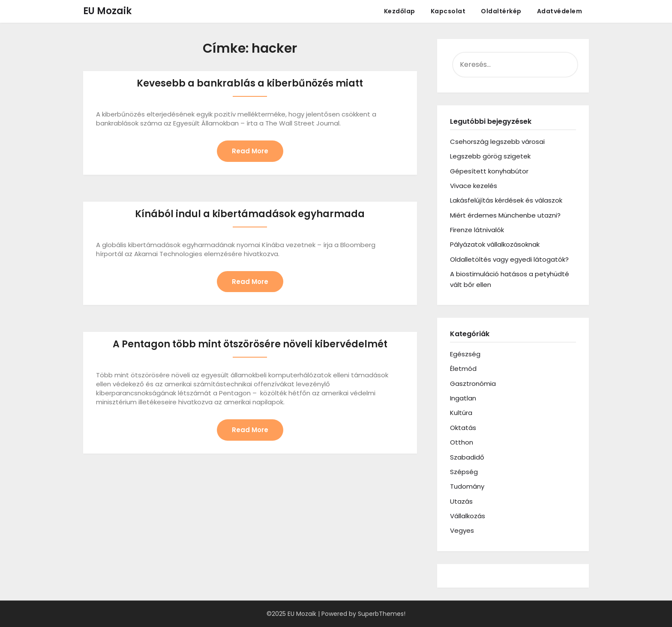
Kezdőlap (400, 11)
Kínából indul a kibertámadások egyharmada (250, 214)
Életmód (463, 369)
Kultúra (461, 413)
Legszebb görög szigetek (490, 156)
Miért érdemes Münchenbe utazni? (505, 215)
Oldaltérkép (501, 11)
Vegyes (462, 530)
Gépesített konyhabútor (489, 171)
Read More (250, 151)
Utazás (461, 501)
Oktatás (463, 428)
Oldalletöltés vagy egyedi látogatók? (509, 259)
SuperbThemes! (382, 614)
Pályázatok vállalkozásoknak (495, 244)
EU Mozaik (107, 11)
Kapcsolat (448, 11)
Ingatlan (463, 398)
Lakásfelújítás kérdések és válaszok (506, 200)
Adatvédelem (560, 11)
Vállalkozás (468, 516)
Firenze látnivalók (477, 230)
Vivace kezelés (474, 186)
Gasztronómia (473, 384)
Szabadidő (467, 457)
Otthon (462, 442)
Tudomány (467, 486)
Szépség (464, 472)
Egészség (465, 354)
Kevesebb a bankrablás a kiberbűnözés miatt (250, 83)
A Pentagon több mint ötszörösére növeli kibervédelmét (250, 344)
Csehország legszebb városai (497, 142)
